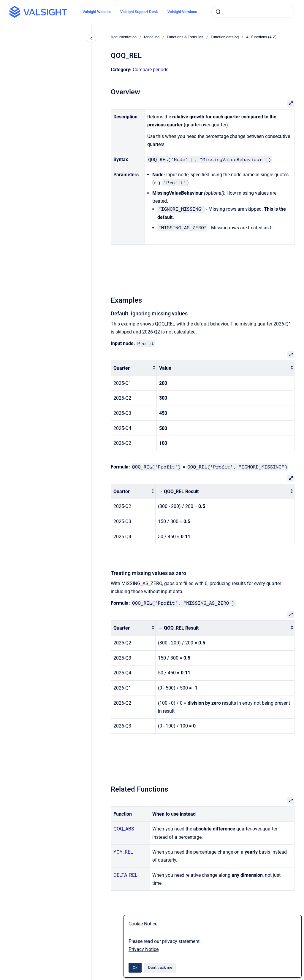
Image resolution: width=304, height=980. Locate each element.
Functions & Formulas (185, 37)
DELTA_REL (125, 875)
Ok (135, 967)
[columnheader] (134, 368)
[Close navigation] (91, 38)
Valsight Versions (182, 12)
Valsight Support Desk (139, 12)
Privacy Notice (144, 949)
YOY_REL (123, 852)
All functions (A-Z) (261, 37)
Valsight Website (97, 12)
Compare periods (151, 70)
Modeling (152, 37)
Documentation (124, 37)
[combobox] (253, 12)
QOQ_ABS (124, 829)
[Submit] (218, 12)
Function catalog (225, 37)
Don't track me (160, 967)
